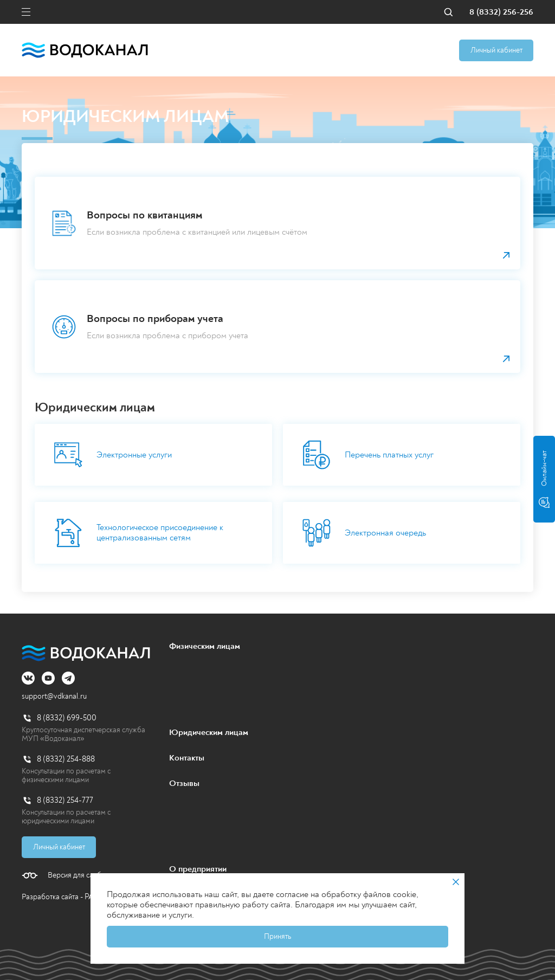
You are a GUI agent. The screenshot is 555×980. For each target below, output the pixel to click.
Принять (277, 936)
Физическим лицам (205, 646)
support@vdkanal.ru (54, 696)
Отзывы (184, 783)
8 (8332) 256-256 (501, 12)
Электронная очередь (364, 533)
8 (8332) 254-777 (65, 800)
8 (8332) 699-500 (67, 718)
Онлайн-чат (544, 479)
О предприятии (198, 869)
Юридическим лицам (209, 732)
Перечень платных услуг (368, 455)
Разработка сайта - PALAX (65, 897)
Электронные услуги (113, 455)
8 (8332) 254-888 (66, 759)
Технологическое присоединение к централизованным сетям (138, 533)
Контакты (187, 758)
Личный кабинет (496, 50)
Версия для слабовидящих (91, 875)
